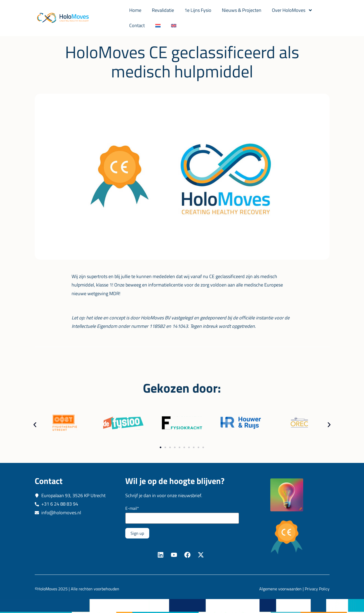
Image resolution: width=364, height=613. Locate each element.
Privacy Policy (317, 589)
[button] (35, 425)
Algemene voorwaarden (280, 589)
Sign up (137, 533)
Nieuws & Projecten (242, 10)
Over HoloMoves (292, 10)
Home (135, 10)
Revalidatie (163, 10)
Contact (137, 25)
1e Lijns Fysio (198, 10)
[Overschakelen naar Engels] (174, 26)
